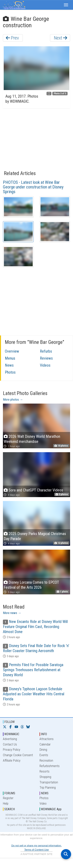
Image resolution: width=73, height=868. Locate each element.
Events (44, 755)
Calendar (45, 744)
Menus (10, 358)
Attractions (47, 739)
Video (43, 804)
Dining (43, 750)
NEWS (45, 793)
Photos (10, 372)
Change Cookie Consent (18, 755)
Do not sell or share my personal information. (36, 846)
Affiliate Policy (12, 761)
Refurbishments (50, 766)
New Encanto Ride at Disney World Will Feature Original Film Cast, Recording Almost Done (35, 627)
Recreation (46, 761)
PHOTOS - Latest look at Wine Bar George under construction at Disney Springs (33, 187)
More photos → (13, 399)
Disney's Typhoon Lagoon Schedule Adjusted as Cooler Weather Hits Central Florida (34, 694)
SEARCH (10, 809)
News (9, 365)
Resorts (44, 771)
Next (61, 38)
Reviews (46, 358)
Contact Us (10, 744)
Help (6, 804)
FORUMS (10, 793)
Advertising (10, 739)
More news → (12, 613)
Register (8, 798)
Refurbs (46, 351)
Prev (12, 38)
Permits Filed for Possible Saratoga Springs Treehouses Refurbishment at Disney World (33, 670)
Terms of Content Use (37, 850)
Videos (45, 365)
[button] (66, 5)
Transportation (49, 782)
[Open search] (66, 854)
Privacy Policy (12, 750)
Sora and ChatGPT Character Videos (36, 490)
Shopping (45, 777)
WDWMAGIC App (51, 809)
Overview (12, 351)
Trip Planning (48, 788)
